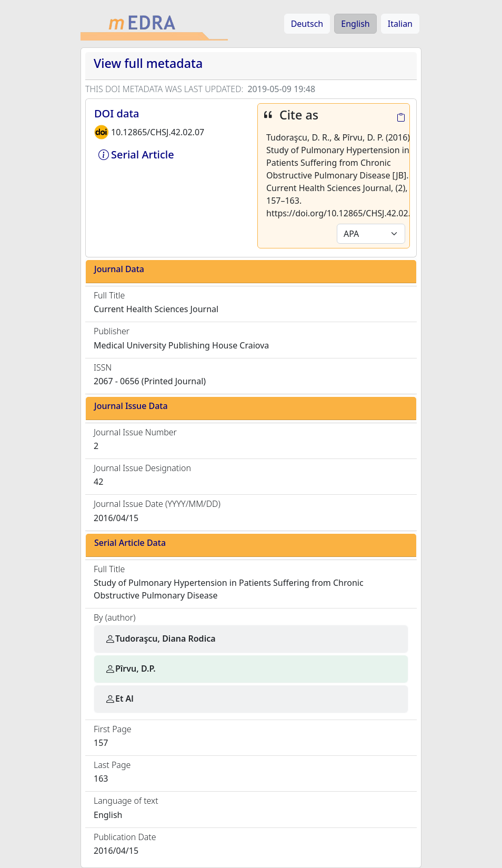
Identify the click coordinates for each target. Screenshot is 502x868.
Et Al (119, 699)
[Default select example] (371, 234)
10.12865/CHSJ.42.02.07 (158, 132)
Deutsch (307, 24)
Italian (400, 24)
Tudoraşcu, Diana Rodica (160, 638)
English (355, 24)
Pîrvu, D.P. (130, 669)
